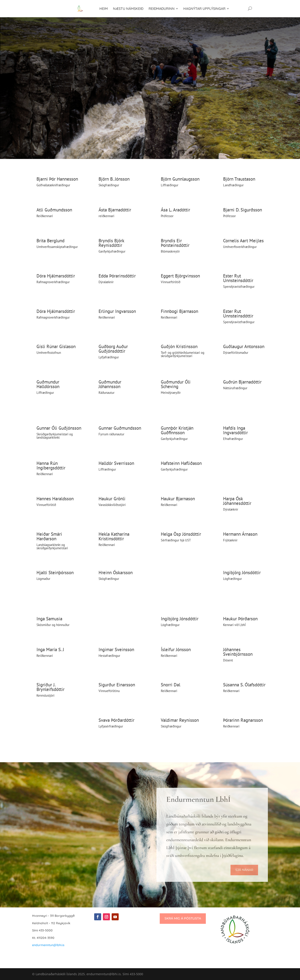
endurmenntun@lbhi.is (48, 945)
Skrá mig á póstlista (183, 918)
